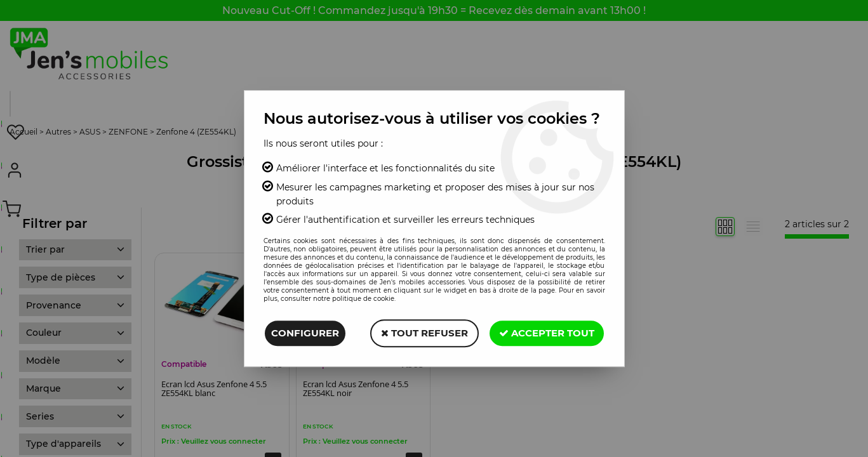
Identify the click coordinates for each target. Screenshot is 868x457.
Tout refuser (424, 333)
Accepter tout (547, 333)
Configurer (305, 333)
